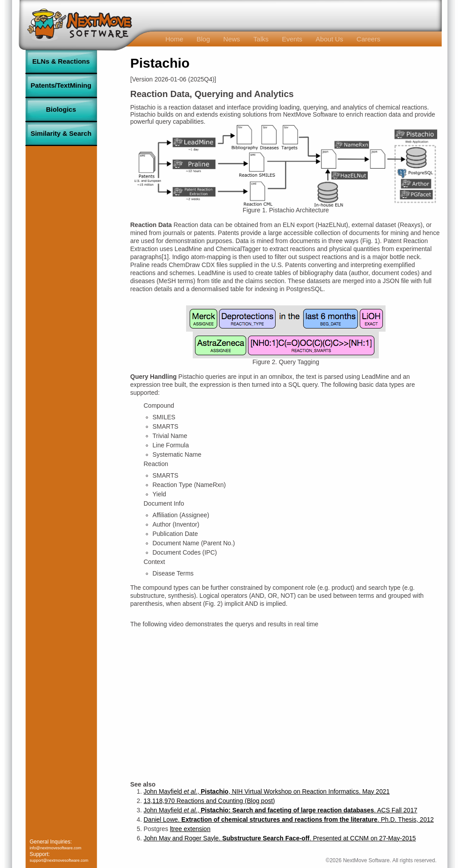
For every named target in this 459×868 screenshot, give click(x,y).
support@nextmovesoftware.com (59, 860)
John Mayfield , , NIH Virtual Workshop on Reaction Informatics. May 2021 (267, 791)
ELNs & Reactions (61, 61)
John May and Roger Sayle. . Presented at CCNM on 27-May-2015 (280, 838)
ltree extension (190, 829)
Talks (261, 39)
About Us (329, 39)
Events (292, 39)
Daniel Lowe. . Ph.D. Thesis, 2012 (289, 819)
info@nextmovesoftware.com (56, 848)
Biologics (61, 109)
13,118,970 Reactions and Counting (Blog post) (209, 801)
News (232, 39)
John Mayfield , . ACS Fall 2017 (281, 810)
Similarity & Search (61, 133)
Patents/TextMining (61, 85)
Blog (203, 39)
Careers (368, 39)
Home (175, 39)
